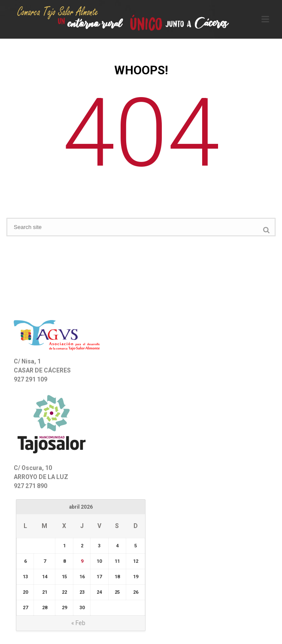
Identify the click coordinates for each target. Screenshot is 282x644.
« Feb (78, 623)
